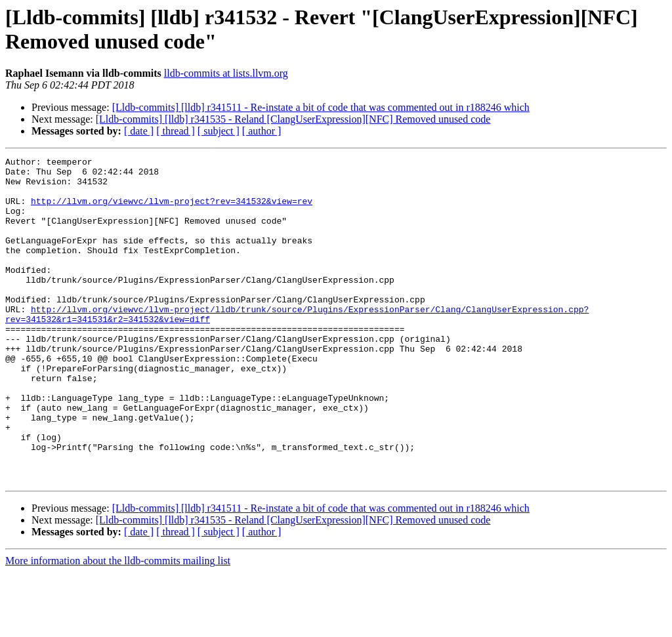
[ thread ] (176, 131)
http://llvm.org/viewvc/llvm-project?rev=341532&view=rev (172, 211)
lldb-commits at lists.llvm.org (226, 73)
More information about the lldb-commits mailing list (118, 626)
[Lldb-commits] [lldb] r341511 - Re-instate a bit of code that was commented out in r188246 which (321, 107)
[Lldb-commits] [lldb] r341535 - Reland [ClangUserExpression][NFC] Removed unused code (293, 119)
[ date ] (139, 131)
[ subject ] (219, 131)
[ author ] (262, 131)
